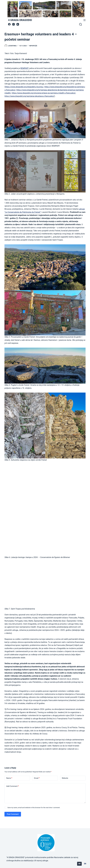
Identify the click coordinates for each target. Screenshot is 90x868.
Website (65, 778)
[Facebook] (9, 24)
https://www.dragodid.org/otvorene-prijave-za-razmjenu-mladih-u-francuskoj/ (44, 93)
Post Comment (13, 814)
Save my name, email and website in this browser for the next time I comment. (34, 808)
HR (79, 864)
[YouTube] (18, 24)
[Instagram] (14, 24)
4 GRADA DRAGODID (20, 20)
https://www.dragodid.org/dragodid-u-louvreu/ (24, 87)
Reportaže (33, 46)
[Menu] (84, 20)
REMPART (24, 68)
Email (37, 778)
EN (85, 864)
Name (9, 778)
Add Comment (12, 786)
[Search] (81, 24)
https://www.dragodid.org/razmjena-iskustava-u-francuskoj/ (29, 96)
